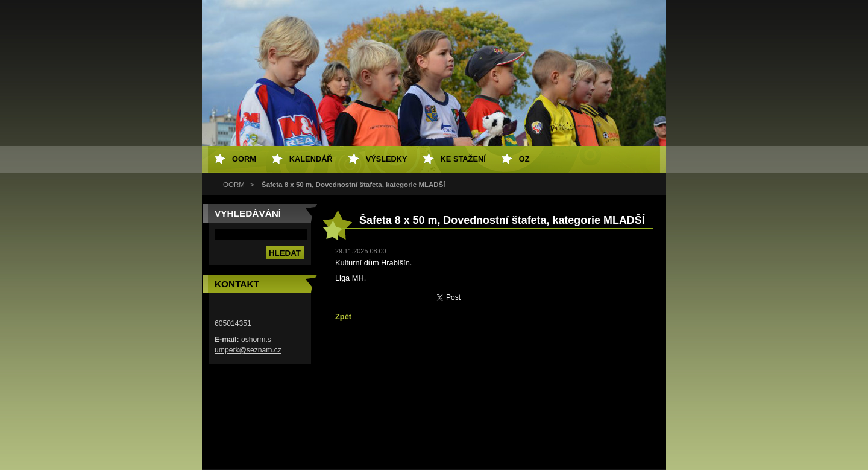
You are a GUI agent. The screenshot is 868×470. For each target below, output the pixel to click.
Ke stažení (463, 159)
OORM (234, 185)
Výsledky (387, 159)
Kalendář (311, 159)
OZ (524, 159)
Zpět (343, 316)
